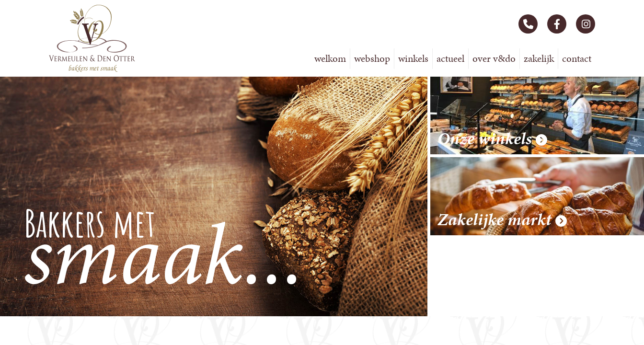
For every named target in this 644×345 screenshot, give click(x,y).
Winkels (413, 58)
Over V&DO (494, 58)
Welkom (330, 58)
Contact (577, 58)
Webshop (372, 58)
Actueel (450, 58)
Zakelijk (539, 58)
